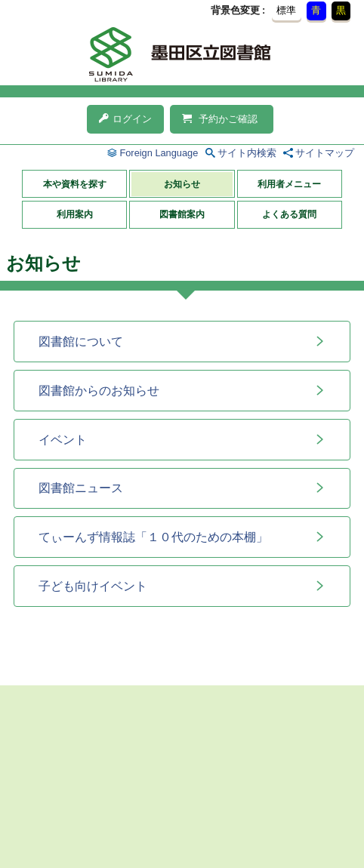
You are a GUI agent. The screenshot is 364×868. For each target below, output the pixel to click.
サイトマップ (325, 153)
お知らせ (182, 184)
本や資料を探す (75, 184)
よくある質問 (289, 214)
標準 (286, 10)
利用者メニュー (289, 184)
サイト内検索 (247, 153)
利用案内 (75, 214)
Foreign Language (159, 153)
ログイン (125, 119)
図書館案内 (182, 214)
